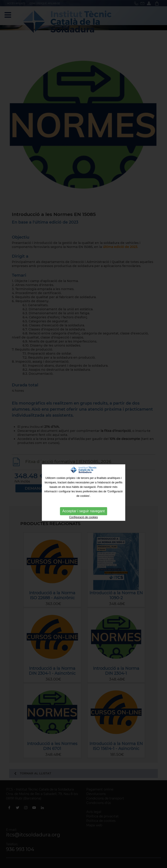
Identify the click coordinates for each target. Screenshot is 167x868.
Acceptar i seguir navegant (83, 511)
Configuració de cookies (83, 517)
